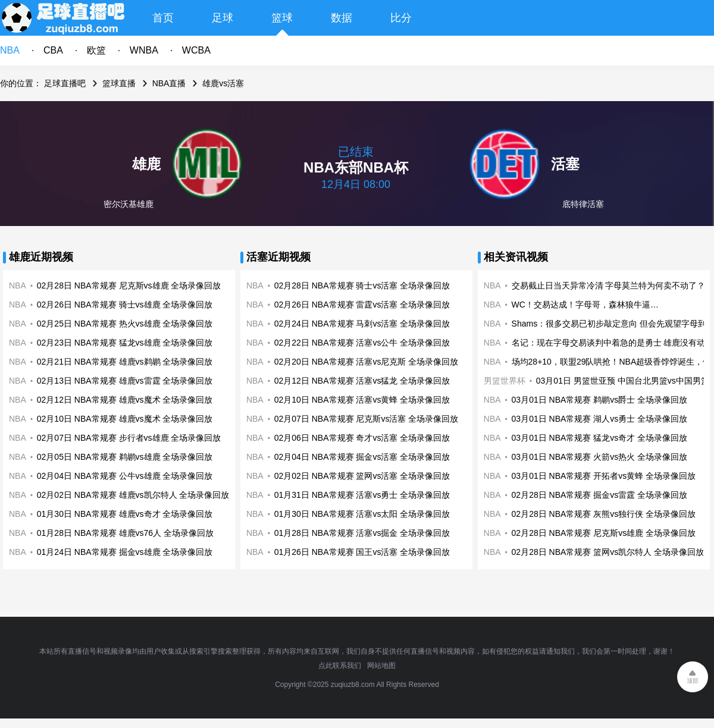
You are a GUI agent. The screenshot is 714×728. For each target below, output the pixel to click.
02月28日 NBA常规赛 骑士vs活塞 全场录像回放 (362, 285)
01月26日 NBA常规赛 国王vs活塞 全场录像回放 (362, 552)
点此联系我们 (340, 666)
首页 (163, 18)
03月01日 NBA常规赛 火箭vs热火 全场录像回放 (600, 457)
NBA (10, 50)
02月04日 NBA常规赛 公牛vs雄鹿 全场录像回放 (125, 476)
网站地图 (381, 666)
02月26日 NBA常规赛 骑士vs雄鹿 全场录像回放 (125, 305)
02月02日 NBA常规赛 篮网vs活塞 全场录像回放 (362, 476)
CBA (53, 50)
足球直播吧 (65, 83)
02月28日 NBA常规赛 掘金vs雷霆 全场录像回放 (600, 495)
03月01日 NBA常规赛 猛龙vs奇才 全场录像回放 (600, 438)
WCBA (196, 50)
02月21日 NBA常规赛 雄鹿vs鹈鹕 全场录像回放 (125, 362)
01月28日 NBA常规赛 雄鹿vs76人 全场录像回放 (125, 533)
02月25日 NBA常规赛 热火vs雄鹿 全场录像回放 (125, 324)
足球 (223, 18)
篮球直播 (119, 83)
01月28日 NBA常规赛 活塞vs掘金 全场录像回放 (362, 533)
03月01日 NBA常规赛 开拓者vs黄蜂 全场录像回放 (604, 476)
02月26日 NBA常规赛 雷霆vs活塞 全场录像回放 (362, 305)
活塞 (565, 164)
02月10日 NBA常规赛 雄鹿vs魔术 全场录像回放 (125, 419)
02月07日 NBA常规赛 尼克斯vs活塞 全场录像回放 (367, 419)
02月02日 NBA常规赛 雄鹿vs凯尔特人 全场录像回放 (133, 495)
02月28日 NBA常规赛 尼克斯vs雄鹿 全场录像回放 (129, 285)
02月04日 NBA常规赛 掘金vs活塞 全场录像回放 (362, 457)
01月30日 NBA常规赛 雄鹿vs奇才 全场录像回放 (125, 514)
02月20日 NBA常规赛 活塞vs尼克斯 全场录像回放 (367, 362)
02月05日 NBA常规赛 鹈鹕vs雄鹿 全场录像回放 (125, 457)
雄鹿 (146, 164)
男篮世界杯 (505, 381)
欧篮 (96, 50)
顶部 (693, 681)
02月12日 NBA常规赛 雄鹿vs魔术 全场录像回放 (125, 400)
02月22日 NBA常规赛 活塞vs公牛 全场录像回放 (362, 343)
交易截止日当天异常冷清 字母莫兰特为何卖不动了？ (609, 285)
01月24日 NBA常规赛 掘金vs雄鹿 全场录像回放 (125, 552)
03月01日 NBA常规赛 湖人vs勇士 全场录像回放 (600, 419)
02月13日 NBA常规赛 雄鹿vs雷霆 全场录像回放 (125, 381)
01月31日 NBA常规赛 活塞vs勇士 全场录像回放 (362, 495)
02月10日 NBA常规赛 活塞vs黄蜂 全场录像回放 (362, 400)
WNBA (144, 50)
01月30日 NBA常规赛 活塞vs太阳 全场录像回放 (362, 514)
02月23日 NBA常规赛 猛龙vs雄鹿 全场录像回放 (125, 343)
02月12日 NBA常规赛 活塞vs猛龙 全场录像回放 (362, 381)
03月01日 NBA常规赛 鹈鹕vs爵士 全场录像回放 (600, 400)
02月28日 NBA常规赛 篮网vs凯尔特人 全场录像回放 (608, 552)
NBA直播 (169, 83)
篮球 (282, 18)
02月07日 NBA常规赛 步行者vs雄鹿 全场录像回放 (129, 438)
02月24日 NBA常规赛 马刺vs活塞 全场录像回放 (362, 324)
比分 (401, 18)
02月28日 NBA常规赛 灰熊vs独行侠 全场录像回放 (604, 514)
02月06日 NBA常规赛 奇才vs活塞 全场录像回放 (362, 438)
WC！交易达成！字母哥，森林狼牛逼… (585, 305)
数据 (342, 18)
